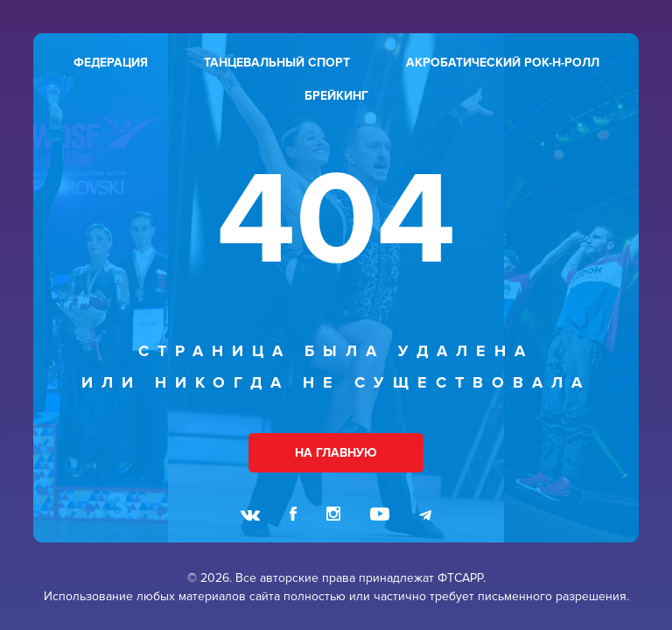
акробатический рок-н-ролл (503, 63)
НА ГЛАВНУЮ (336, 453)
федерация (111, 63)
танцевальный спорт (277, 63)
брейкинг (336, 96)
